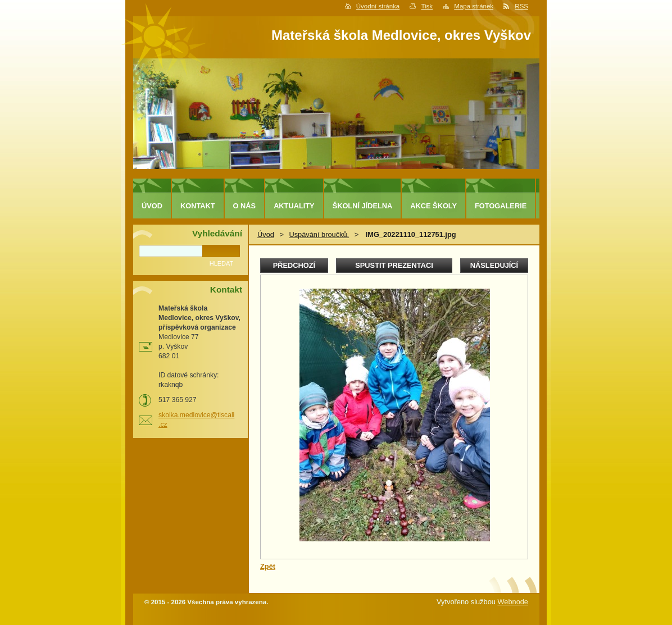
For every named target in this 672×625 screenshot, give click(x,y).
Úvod (266, 234)
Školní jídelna (363, 206)
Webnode (513, 602)
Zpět (268, 566)
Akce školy (433, 206)
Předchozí (294, 265)
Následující (494, 265)
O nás (245, 206)
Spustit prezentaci (394, 265)
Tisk (427, 6)
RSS (521, 6)
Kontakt (198, 206)
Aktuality (294, 206)
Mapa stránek (474, 6)
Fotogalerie (501, 206)
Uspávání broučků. (319, 234)
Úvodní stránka (378, 6)
